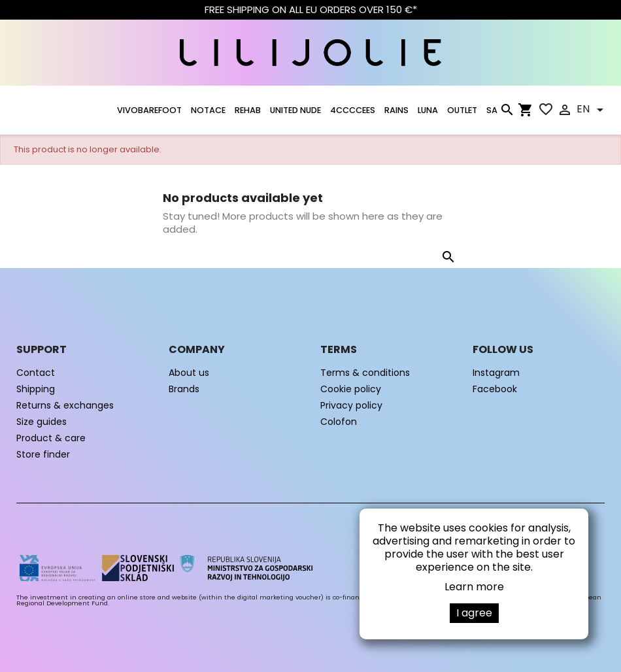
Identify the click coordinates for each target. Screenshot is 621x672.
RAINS (396, 110)
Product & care (51, 438)
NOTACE (208, 110)
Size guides (42, 422)
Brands (184, 389)
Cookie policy (351, 389)
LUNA (428, 110)
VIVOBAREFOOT (149, 110)
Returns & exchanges (65, 405)
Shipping (36, 389)
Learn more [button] (474, 587)
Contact (36, 373)
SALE (495, 110)
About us (189, 373)
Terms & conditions (365, 373)
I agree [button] (474, 613)
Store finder (43, 454)
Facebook (495, 389)
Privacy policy (351, 405)
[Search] (507, 112)
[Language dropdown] (592, 110)
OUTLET (462, 110)
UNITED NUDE (295, 110)
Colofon (339, 422)
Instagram (496, 373)
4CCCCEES (353, 110)
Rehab (248, 110)
